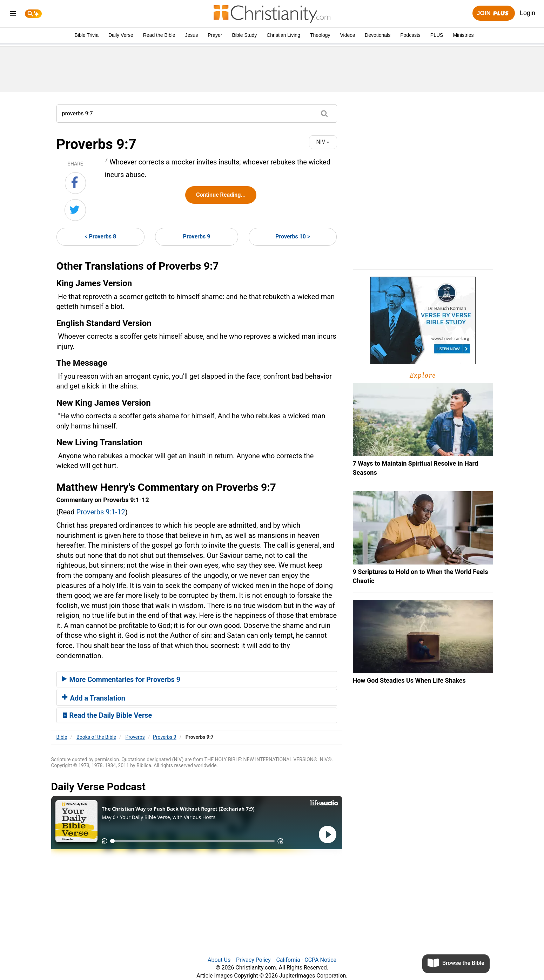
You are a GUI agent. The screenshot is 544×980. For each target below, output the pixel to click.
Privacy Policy (253, 960)
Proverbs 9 (197, 236)
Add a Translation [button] (94, 698)
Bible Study (244, 35)
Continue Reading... (221, 195)
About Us (219, 960)
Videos (348, 35)
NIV (323, 142)
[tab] (197, 679)
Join (493, 13)
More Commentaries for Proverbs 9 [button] (121, 680)
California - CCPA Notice (306, 960)
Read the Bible (159, 35)
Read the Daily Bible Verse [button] (107, 715)
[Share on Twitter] (75, 210)
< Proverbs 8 (100, 236)
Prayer (215, 35)
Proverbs (135, 737)
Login (528, 13)
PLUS (437, 35)
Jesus (192, 35)
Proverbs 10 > (293, 236)
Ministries (463, 35)
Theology (320, 35)
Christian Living (283, 35)
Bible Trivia (86, 35)
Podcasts (410, 35)
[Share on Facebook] (75, 183)
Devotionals (378, 35)
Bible (62, 737)
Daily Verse (121, 35)
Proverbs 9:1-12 (100, 512)
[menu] (13, 15)
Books (96, 737)
